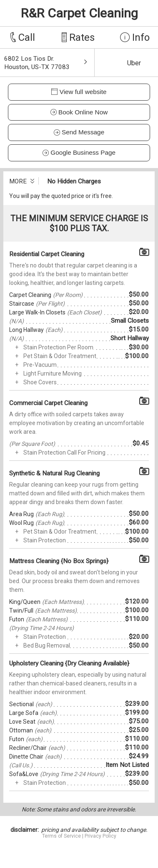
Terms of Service (61, 836)
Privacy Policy (100, 836)
